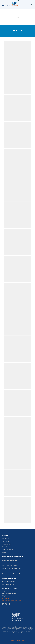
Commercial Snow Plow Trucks (11, 574)
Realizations (6, 544)
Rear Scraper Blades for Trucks (12, 571)
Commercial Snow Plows (10, 560)
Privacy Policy (20, 640)
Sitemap (12, 640)
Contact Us (6, 539)
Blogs (4, 552)
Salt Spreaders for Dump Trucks (12, 568)
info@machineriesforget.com (12, 601)
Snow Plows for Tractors (10, 563)
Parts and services (8, 550)
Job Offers (5, 541)
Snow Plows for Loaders (10, 566)
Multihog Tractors (8, 584)
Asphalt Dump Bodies (9, 582)
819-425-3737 (6, 598)
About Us (5, 547)
